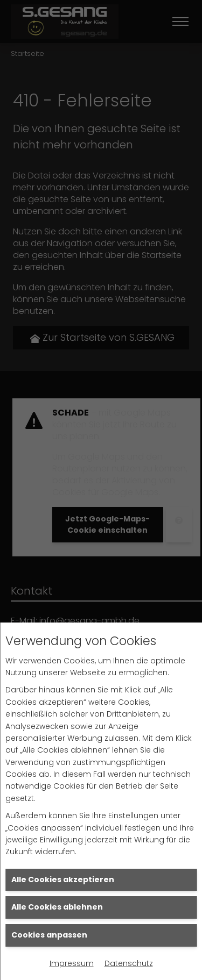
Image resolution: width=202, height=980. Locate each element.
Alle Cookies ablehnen (57, 907)
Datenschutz (129, 963)
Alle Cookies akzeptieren (63, 879)
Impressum (72, 963)
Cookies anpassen (49, 935)
